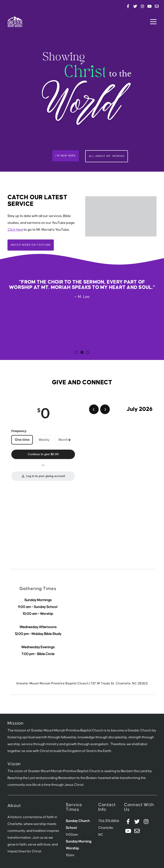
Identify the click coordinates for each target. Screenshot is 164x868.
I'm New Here (66, 156)
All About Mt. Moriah (107, 156)
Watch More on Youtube (31, 245)
